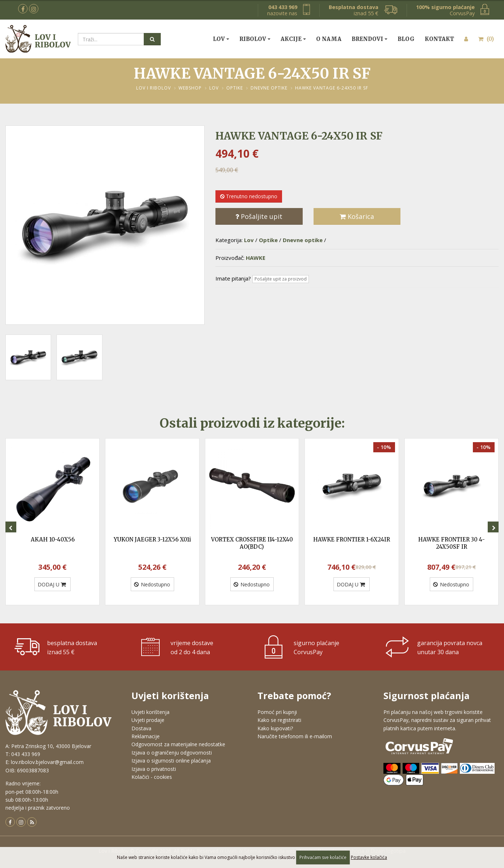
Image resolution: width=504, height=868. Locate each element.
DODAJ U (52, 584)
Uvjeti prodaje (148, 720)
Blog (406, 39)
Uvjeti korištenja (150, 712)
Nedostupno (152, 584)
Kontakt (439, 39)
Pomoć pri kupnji (277, 712)
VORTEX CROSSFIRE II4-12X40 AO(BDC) (252, 543)
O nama (329, 39)
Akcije (291, 39)
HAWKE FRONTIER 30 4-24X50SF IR (451, 543)
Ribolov (253, 39)
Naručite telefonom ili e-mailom (295, 736)
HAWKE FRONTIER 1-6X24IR (352, 539)
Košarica (357, 216)
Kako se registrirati (279, 720)
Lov (219, 39)
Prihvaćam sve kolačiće (323, 857)
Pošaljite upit (259, 216)
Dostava (141, 728)
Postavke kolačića (369, 857)
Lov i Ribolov (154, 88)
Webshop (190, 88)
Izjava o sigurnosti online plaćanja (171, 761)
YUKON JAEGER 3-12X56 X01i (152, 539)
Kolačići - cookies (152, 777)
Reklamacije (146, 736)
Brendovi (367, 39)
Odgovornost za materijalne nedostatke (178, 744)
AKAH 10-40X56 (53, 539)
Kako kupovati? (275, 728)
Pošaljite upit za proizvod (281, 279)
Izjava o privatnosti (154, 769)
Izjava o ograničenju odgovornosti (172, 753)
